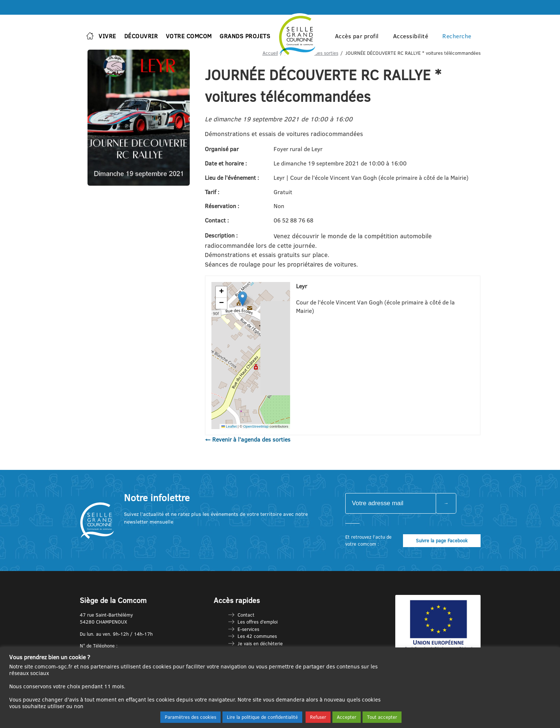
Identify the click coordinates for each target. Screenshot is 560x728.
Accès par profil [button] (357, 36)
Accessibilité (411, 36)
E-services (248, 629)
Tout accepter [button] (382, 717)
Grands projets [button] (245, 36)
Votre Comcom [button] (189, 36)
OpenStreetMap (256, 426)
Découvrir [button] (141, 36)
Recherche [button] (457, 36)
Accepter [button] (347, 717)
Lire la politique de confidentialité (262, 717)
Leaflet (229, 426)
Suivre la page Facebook (442, 540)
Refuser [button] (318, 717)
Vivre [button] (107, 36)
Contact (246, 615)
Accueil (270, 53)
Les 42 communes (257, 636)
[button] (242, 299)
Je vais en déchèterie (260, 643)
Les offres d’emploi (258, 622)
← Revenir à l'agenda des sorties (248, 439)
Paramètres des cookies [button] (190, 717)
